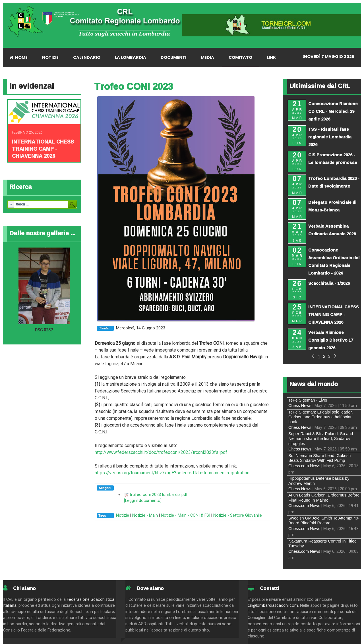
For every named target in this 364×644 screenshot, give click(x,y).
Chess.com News (304, 466)
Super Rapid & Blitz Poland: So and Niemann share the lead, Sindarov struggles (321, 439)
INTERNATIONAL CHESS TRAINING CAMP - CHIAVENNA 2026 (43, 149)
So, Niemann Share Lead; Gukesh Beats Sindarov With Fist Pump (319, 458)
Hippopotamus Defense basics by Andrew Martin (319, 481)
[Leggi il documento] (143, 501)
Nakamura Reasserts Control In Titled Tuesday (322, 544)
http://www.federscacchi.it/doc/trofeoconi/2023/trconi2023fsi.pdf (161, 452)
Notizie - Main (145, 515)
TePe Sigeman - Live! (308, 400)
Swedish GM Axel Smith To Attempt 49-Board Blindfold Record (324, 521)
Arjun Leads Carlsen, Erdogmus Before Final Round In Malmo (324, 497)
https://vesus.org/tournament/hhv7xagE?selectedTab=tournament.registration (172, 473)
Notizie (123, 515)
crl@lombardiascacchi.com (273, 605)
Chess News (300, 406)
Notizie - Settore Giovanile (238, 515)
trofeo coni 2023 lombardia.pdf (159, 495)
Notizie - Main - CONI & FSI (186, 515)
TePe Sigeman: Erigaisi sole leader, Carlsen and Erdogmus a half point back (320, 417)
